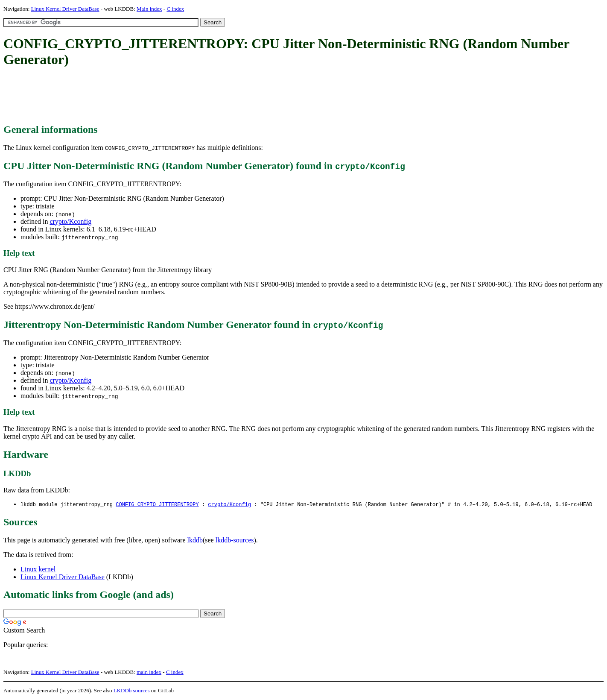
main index (149, 672)
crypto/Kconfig (70, 221)
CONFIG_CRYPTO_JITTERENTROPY (157, 505)
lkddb (195, 540)
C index (175, 9)
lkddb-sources (235, 540)
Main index (149, 9)
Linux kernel (38, 570)
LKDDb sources (132, 691)
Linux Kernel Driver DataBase (65, 9)
